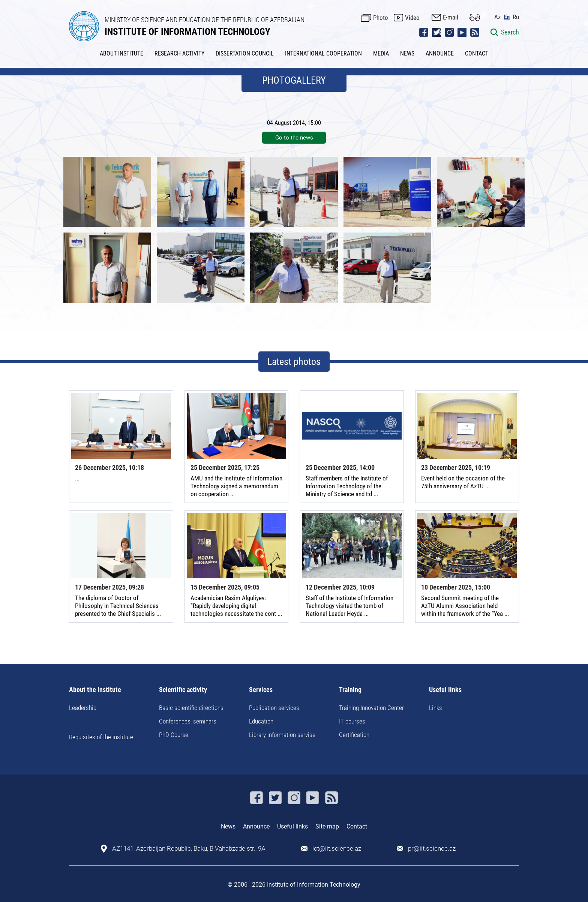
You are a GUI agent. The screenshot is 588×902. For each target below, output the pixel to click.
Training (350, 690)
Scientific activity (183, 690)
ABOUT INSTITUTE (121, 53)
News (228, 826)
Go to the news (294, 138)
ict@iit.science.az (337, 849)
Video (412, 18)
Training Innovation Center (371, 708)
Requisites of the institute (101, 737)
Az (497, 17)
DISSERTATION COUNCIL (245, 53)
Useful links (445, 690)
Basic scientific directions (191, 708)
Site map (327, 826)
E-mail (451, 17)
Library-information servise (282, 735)
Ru (516, 17)
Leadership (83, 708)
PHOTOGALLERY (294, 80)
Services (261, 690)
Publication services (274, 708)
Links (436, 708)
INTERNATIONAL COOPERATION (323, 53)
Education (261, 721)
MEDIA (381, 53)
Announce (256, 826)
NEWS (407, 53)
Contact (357, 826)
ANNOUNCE (440, 53)
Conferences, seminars (188, 721)
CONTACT (477, 53)
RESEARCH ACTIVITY (179, 53)
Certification (354, 735)
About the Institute (95, 690)
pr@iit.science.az (432, 849)
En (507, 17)
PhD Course (174, 735)
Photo (381, 18)
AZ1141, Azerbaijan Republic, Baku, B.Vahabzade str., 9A (189, 849)
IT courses (352, 721)
